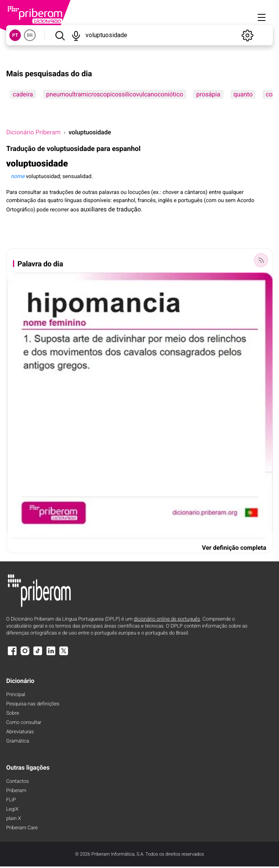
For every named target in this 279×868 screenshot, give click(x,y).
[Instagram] (25, 654)
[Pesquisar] (60, 35)
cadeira (23, 94)
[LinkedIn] (51, 654)
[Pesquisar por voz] (76, 35)
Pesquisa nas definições (33, 704)
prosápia (208, 94)
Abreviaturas (20, 732)
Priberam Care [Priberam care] (22, 828)
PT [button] (15, 35)
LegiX (12, 809)
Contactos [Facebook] (18, 781)
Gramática (18, 741)
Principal (16, 695)
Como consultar (24, 723)
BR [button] (30, 35)
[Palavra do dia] (261, 260)
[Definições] (247, 35)
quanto (243, 94)
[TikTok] (38, 654)
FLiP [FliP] (11, 800)
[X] (64, 654)
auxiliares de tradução (111, 209)
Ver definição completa (234, 548)
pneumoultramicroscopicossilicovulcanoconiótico (115, 94)
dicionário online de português (167, 619)
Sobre (13, 713)
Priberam (16, 791)
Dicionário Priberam (33, 132)
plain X (14, 819)
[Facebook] (12, 654)
